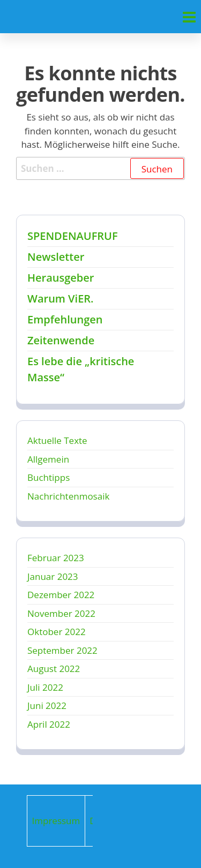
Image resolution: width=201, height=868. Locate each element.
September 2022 (62, 650)
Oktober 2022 (57, 632)
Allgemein (48, 459)
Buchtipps (49, 477)
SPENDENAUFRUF (73, 236)
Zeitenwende (61, 340)
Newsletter (56, 257)
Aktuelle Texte (57, 440)
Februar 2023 (56, 558)
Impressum (56, 821)
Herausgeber (61, 278)
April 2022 (49, 724)
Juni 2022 (47, 705)
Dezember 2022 (61, 595)
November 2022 (61, 613)
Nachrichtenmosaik (68, 496)
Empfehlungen (65, 319)
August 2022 (54, 669)
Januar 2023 (53, 576)
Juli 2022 (45, 687)
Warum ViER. (61, 299)
